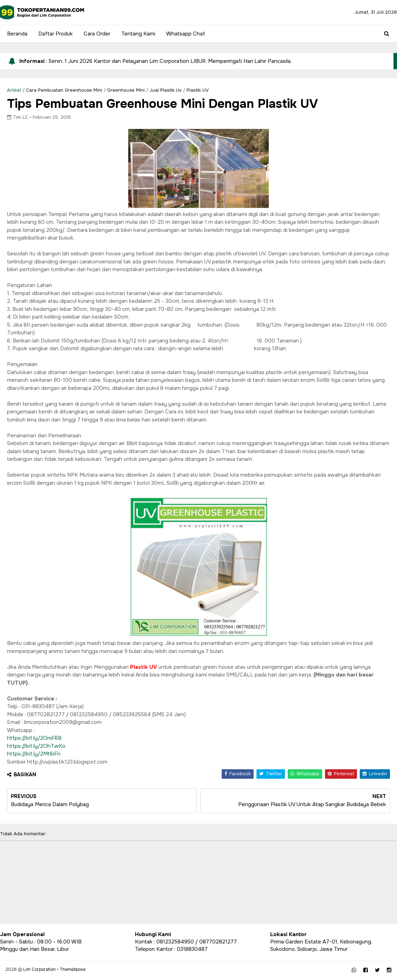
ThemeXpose (73, 969)
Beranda (17, 34)
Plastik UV (198, 90)
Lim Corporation (40, 969)
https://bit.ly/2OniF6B (34, 738)
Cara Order (97, 34)
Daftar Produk (56, 34)
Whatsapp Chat (186, 34)
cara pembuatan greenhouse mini (64, 90)
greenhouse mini (126, 90)
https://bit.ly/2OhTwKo (36, 746)
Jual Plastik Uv (166, 90)
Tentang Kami (138, 34)
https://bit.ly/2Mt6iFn (34, 754)
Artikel (14, 90)
